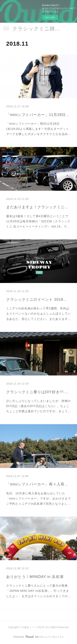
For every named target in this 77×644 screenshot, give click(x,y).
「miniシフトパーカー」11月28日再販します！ (38, 115)
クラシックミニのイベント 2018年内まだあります (38, 300)
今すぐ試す (50, 17)
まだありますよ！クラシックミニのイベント (38, 207)
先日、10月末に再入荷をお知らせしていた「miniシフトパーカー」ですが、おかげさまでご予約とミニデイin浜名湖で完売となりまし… (38, 498)
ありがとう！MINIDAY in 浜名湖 (35, 577)
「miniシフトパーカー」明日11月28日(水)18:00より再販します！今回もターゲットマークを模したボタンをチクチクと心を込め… (38, 129)
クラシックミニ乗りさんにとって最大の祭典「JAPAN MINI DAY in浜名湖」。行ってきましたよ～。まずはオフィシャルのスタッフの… (38, 591)
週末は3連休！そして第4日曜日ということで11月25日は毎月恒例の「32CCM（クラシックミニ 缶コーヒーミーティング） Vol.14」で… (38, 221)
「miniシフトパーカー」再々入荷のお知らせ (38, 484)
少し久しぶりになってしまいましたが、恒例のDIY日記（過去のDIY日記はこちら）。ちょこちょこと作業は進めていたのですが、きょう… (38, 406)
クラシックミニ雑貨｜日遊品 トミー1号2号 (38, 29)
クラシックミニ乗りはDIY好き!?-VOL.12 (38, 392)
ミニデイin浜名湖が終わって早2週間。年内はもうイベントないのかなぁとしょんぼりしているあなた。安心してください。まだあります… (38, 314)
